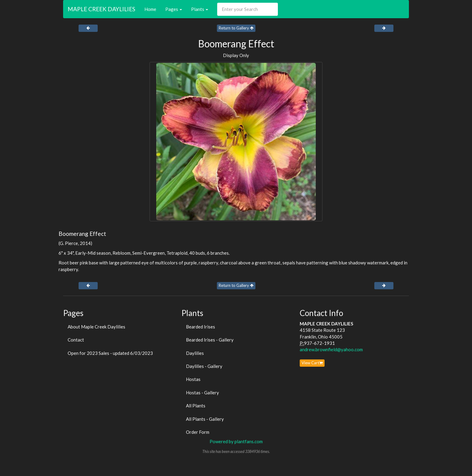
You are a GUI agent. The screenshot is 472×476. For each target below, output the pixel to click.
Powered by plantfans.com (236, 441)
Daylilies (195, 353)
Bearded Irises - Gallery (210, 340)
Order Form (198, 432)
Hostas (193, 379)
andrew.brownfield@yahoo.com (331, 349)
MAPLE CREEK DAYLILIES (101, 9)
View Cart (312, 363)
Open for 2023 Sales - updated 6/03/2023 (110, 353)
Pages (174, 9)
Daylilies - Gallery (204, 366)
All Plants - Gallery (205, 419)
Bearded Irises (201, 327)
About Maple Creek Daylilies (96, 327)
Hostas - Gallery (202, 393)
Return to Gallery (236, 28)
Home (150, 9)
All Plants (196, 406)
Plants (200, 9)
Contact (76, 340)
